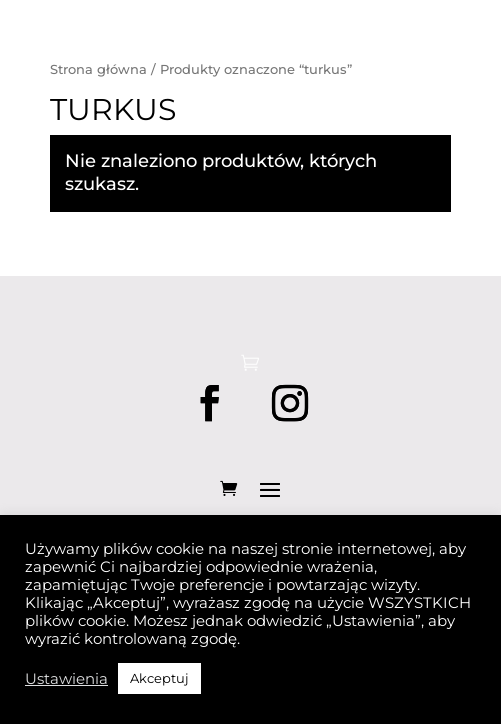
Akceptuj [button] (159, 678)
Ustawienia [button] (66, 679)
